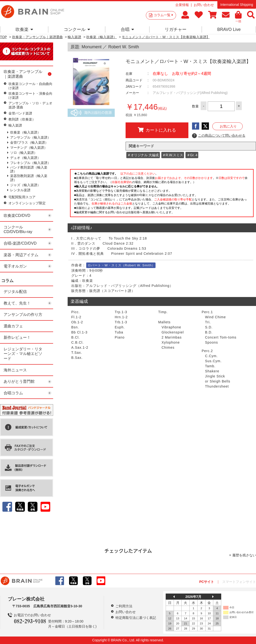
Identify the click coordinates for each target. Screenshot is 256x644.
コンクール (77, 29)
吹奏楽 (24, 29)
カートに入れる (157, 130)
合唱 (127, 29)
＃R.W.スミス (173, 155)
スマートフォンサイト (239, 582)
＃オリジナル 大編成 (143, 155)
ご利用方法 (124, 606)
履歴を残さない (244, 555)
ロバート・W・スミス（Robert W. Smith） (121, 265)
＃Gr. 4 (192, 155)
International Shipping (237, 5)
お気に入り (228, 126)
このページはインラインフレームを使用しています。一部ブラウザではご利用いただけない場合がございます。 (162, 194)
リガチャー (176, 29)
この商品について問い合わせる (219, 136)
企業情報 (182, 5)
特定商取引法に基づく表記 (136, 618)
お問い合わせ (204, 5)
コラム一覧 (163, 15)
